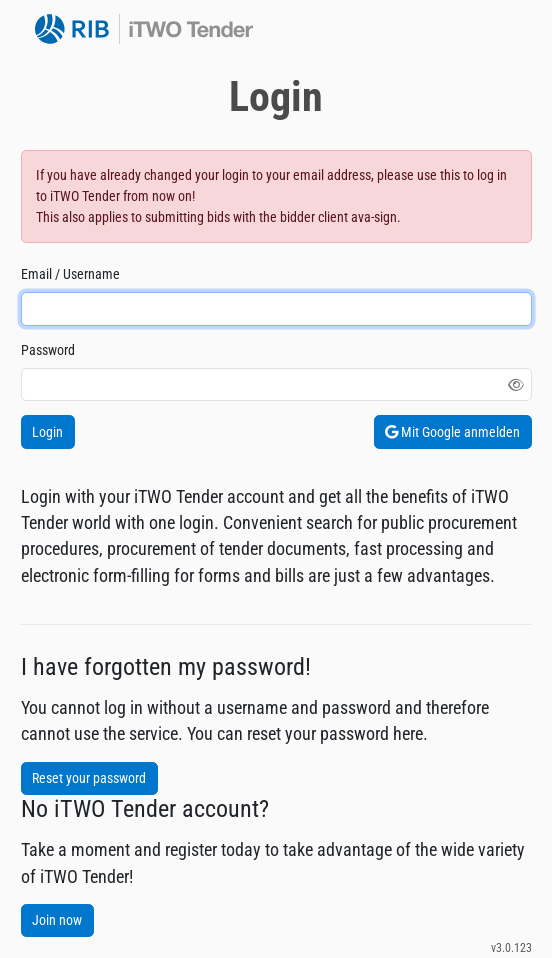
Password (48, 350)
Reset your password (89, 778)
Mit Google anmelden (452, 432)
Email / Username (70, 274)
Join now (57, 920)
